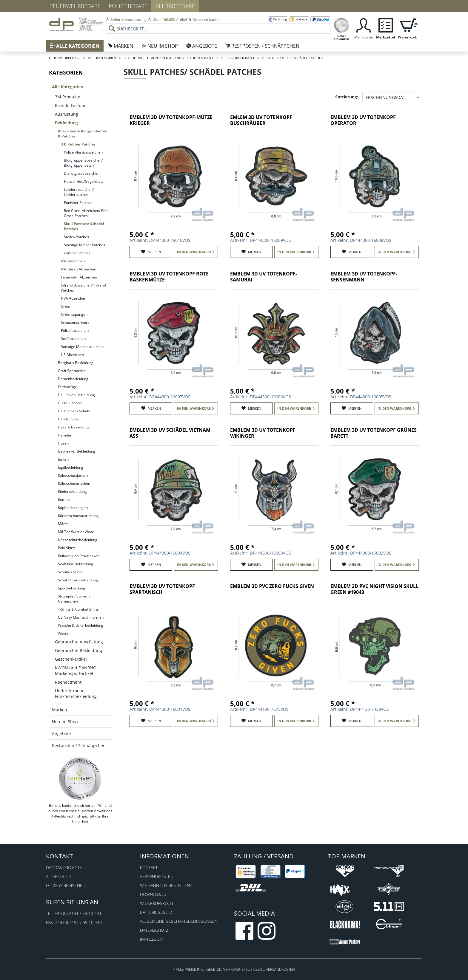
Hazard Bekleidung (74, 427)
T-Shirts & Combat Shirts (78, 609)
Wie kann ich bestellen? (166, 885)
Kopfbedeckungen (73, 508)
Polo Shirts (67, 548)
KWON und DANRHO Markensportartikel (76, 671)
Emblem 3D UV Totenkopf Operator (363, 120)
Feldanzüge (67, 387)
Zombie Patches (77, 253)
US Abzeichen (72, 355)
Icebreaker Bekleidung (77, 451)
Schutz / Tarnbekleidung (78, 580)
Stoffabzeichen (73, 339)
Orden (66, 306)
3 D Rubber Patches (78, 144)
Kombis (64, 500)
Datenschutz (154, 930)
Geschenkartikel (71, 659)
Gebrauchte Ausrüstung (79, 642)
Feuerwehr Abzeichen (79, 277)
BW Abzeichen (73, 261)
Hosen (63, 443)
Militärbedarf (175, 6)
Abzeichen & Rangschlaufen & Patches (83, 134)
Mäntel (64, 524)
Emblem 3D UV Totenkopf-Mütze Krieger (171, 120)
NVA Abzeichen (74, 298)
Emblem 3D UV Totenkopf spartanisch (162, 589)
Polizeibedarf (128, 6)
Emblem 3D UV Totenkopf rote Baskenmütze (169, 277)
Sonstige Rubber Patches (84, 245)
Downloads (153, 894)
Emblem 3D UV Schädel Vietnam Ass (170, 433)
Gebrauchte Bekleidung (78, 650)
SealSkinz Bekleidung (76, 564)
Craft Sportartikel (72, 371)
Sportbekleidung (71, 588)
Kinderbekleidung (72, 491)
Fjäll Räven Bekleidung (76, 395)
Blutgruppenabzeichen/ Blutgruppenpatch (83, 163)
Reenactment (68, 682)
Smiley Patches (76, 237)
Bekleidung (66, 123)
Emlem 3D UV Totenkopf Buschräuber (261, 120)
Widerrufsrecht (157, 903)
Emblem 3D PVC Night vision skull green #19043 (374, 589)
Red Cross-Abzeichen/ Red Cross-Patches (86, 213)
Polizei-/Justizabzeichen (83, 152)
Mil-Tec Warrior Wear (76, 532)
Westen (64, 633)
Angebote (61, 734)
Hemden (65, 435)
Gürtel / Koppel (70, 403)
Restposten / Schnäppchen (79, 746)
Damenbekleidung (73, 379)
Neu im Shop (65, 722)
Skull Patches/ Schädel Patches (84, 226)
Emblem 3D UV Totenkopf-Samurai (264, 277)
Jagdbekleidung (71, 467)
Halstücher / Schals (74, 411)
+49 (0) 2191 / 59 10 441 (78, 913)
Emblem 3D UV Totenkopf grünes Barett (374, 433)
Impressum (152, 939)
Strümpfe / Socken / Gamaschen (74, 599)
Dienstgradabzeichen (82, 173)
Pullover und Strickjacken (79, 556)
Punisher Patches (78, 203)
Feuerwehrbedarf (75, 6)
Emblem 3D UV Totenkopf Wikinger (263, 433)
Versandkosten (157, 876)
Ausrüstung (67, 114)
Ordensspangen (74, 314)
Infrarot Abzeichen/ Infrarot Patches (84, 288)
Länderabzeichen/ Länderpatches (79, 192)
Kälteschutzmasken (74, 483)
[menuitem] (218, 24)
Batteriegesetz (156, 912)
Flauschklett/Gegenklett (83, 181)
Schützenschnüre (75, 322)
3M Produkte (68, 97)
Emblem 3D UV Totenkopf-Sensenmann (364, 277)
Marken (60, 710)
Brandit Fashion (71, 105)
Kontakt (149, 867)
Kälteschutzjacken (73, 475)
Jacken (63, 459)
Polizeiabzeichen (75, 330)
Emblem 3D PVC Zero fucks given (272, 586)
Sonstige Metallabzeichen (82, 347)
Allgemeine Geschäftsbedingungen (179, 921)
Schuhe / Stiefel (71, 572)
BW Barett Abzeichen (78, 269)
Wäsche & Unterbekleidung (81, 625)
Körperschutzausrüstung (78, 516)
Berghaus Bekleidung (76, 363)
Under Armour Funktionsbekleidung (76, 693)
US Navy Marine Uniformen (81, 617)
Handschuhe (68, 419)
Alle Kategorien (68, 87)
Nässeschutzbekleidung (78, 540)
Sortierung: (347, 97)
